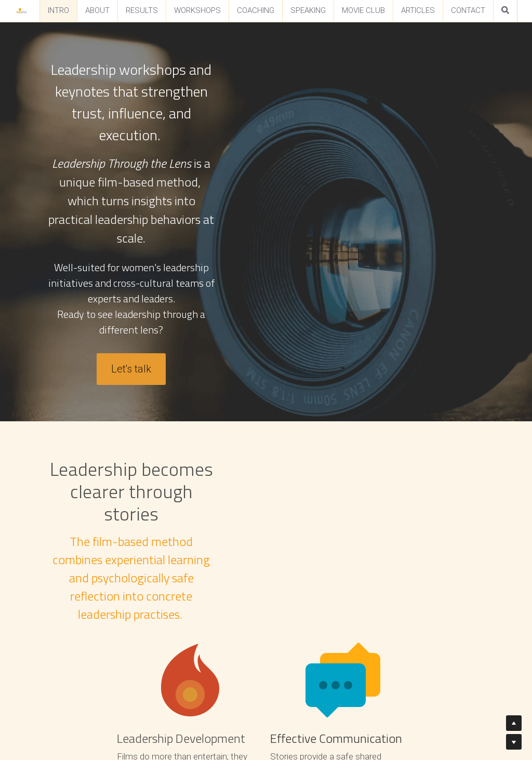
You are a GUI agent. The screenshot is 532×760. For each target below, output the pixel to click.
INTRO (58, 10)
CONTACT (468, 10)
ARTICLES (418, 10)
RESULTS (142, 10)
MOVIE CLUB (363, 10)
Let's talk (266, 222)
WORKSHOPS (197, 10)
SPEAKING (308, 10)
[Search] (505, 11)
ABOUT (97, 10)
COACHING (256, 10)
